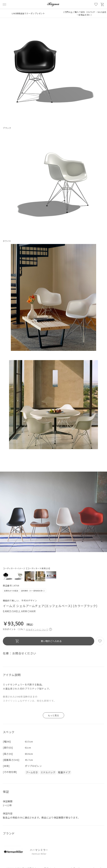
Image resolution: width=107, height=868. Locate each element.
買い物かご (102, 4)
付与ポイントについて (39, 629)
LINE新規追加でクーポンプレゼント (28, 13)
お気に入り (96, 4)
